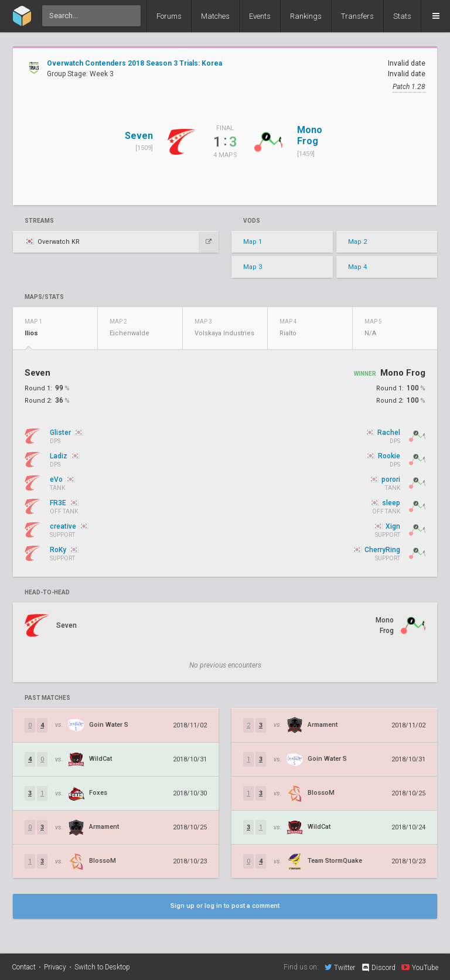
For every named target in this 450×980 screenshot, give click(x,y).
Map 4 (357, 267)
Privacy (55, 967)
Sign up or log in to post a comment (225, 906)
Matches (215, 16)
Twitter (340, 967)
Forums (169, 16)
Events (260, 16)
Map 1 (253, 242)
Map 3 (253, 267)
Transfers (357, 16)
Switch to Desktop (102, 967)
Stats (402, 16)
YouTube (420, 967)
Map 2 (357, 242)
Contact (24, 967)
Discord (378, 968)
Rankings (306, 16)
